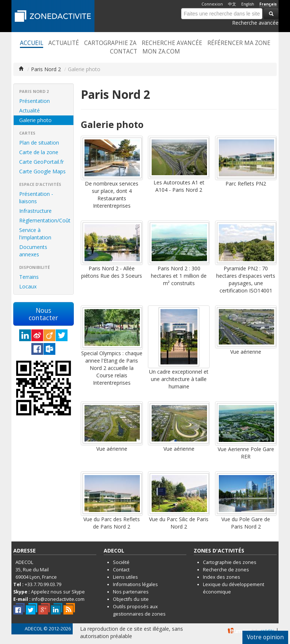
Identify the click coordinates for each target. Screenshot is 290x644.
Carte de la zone (39, 152)
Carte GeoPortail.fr (42, 162)
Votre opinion (265, 637)
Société (121, 562)
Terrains (29, 277)
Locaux (28, 286)
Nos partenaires (131, 592)
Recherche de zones (226, 570)
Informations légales (135, 584)
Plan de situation (39, 143)
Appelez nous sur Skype (58, 592)
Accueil (32, 43)
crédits (267, 631)
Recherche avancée (255, 23)
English (248, 4)
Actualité (64, 43)
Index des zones (222, 577)
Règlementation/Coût (45, 220)
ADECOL (34, 629)
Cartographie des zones (230, 562)
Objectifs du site (131, 599)
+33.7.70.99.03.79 (43, 584)
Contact (124, 52)
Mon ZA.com (161, 52)
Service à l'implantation (35, 234)
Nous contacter (43, 314)
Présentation (34, 101)
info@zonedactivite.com (58, 599)
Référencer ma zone (239, 43)
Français (268, 4)
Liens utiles (125, 577)
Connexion (212, 4)
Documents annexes (33, 251)
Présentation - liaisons (36, 198)
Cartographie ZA (110, 43)
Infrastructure (35, 211)
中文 (232, 4)
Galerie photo (35, 120)
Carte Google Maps (42, 171)
